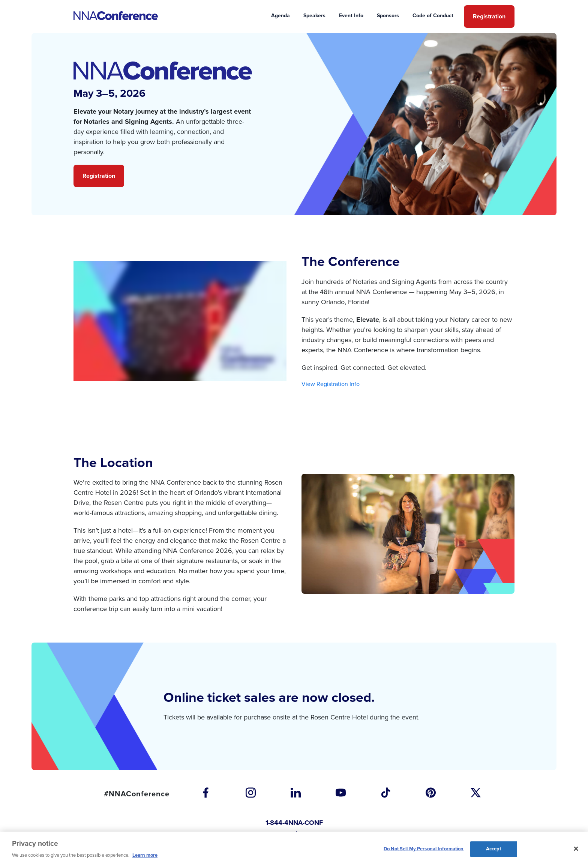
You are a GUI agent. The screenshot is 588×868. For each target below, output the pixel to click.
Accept (494, 849)
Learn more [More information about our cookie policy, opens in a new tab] (145, 855)
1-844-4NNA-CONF (294, 823)
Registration (99, 176)
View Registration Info (331, 384)
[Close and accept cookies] (576, 849)
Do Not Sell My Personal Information (424, 849)
